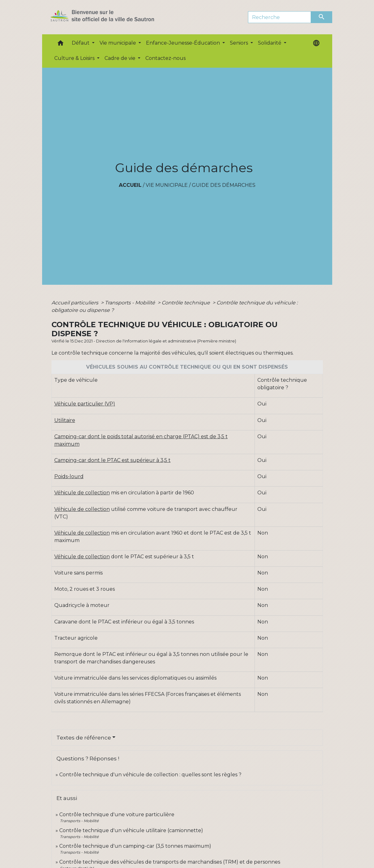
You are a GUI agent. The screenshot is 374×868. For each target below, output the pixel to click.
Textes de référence (84, 738)
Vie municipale (167, 185)
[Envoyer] (322, 17)
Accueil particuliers (75, 303)
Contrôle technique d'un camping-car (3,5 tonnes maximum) (135, 846)
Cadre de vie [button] (121, 58)
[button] (61, 44)
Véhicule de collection (82, 493)
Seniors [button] (240, 43)
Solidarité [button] (270, 43)
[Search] (280, 17)
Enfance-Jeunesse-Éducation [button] (184, 43)
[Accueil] (113, 17)
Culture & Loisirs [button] (75, 58)
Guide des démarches (224, 185)
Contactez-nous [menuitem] (165, 58)
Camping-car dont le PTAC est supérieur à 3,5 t (112, 460)
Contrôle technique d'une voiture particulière (117, 815)
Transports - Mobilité (131, 303)
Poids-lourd (69, 476)
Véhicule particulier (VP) (85, 404)
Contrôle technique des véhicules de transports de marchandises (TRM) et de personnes (170, 862)
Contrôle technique (186, 303)
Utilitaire (65, 420)
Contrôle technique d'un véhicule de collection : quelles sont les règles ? (150, 775)
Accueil (130, 185)
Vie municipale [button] (118, 43)
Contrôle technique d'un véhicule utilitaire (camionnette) (131, 830)
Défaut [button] (81, 43)
